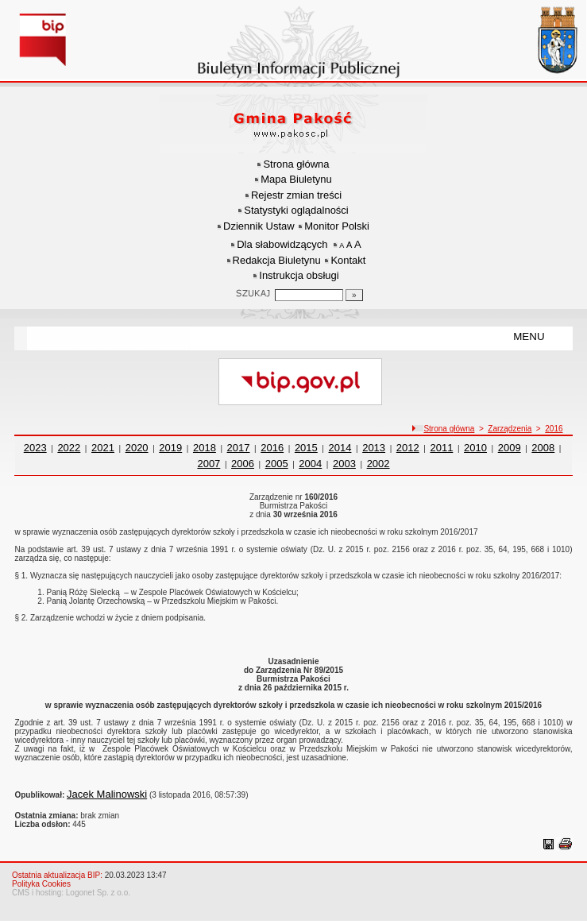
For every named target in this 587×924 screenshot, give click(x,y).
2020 (137, 448)
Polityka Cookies (41, 884)
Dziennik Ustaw (259, 226)
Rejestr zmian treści (296, 195)
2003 (344, 464)
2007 (209, 464)
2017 (239, 448)
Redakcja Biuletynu (277, 260)
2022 (69, 448)
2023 (35, 448)
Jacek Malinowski (107, 794)
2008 (543, 448)
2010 (475, 448)
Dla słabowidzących (282, 244)
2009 (510, 448)
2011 (441, 448)
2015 (306, 448)
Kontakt (348, 260)
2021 (103, 448)
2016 (554, 429)
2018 (205, 448)
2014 (340, 448)
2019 (170, 448)
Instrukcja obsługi (299, 275)
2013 (374, 448)
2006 (243, 464)
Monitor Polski (337, 226)
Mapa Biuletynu (296, 179)
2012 (408, 448)
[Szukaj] (354, 295)
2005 (277, 464)
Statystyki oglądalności (296, 210)
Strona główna (296, 164)
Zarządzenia (510, 429)
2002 (378, 464)
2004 (310, 464)
